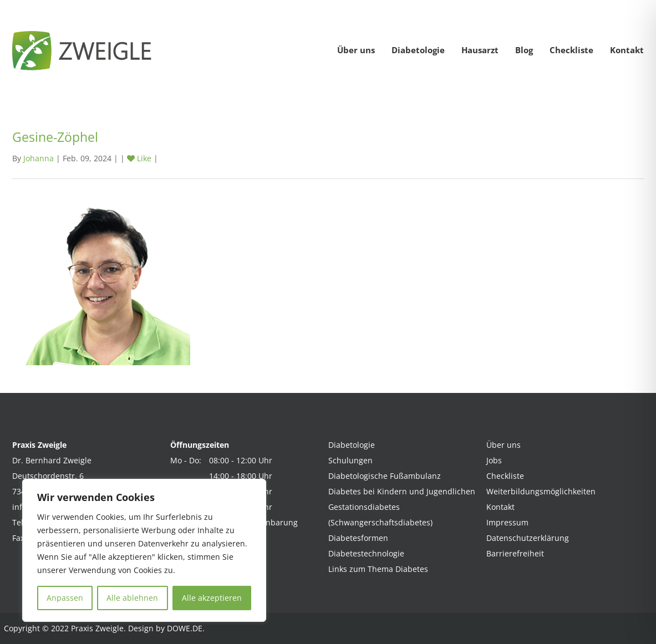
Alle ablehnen (132, 598)
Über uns (356, 50)
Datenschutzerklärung (528, 538)
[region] (144, 550)
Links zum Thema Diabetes (378, 569)
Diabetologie (418, 50)
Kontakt (627, 50)
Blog (524, 50)
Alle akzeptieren (212, 598)
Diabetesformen (358, 538)
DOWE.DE (185, 628)
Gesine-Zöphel (55, 137)
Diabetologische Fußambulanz (385, 476)
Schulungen (350, 460)
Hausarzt (480, 50)
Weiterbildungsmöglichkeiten (541, 491)
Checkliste (571, 50)
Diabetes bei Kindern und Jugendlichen (402, 491)
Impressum (507, 522)
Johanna (39, 158)
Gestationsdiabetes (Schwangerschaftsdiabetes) (380, 515)
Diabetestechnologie (366, 553)
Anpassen (65, 598)
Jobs (494, 460)
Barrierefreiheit (515, 553)
